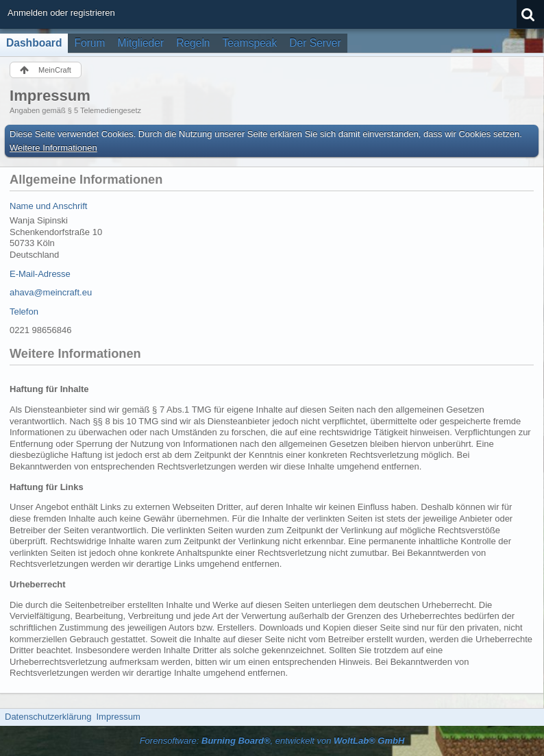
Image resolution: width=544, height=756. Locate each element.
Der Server (315, 43)
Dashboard (34, 43)
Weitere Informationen (53, 148)
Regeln (193, 43)
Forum (89, 43)
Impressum (118, 717)
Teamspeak (250, 43)
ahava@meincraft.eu (51, 292)
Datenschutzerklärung (48, 717)
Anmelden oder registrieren (61, 13)
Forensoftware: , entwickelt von (272, 741)
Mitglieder (141, 43)
